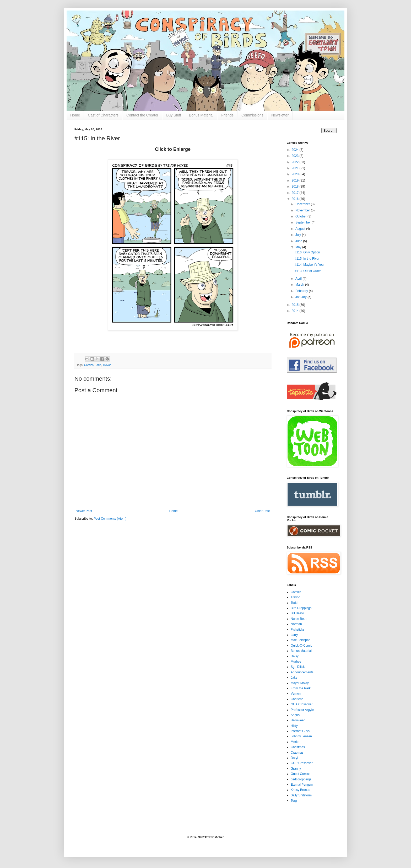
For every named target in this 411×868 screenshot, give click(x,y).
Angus (295, 715)
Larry (294, 635)
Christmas (298, 747)
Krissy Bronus (300, 790)
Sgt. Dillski (298, 667)
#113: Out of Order (308, 271)
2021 (296, 168)
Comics (89, 365)
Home (75, 115)
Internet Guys (300, 731)
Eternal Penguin (302, 785)
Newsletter (280, 115)
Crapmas (297, 753)
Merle (295, 742)
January (301, 297)
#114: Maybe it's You (309, 265)
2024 (296, 150)
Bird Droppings (301, 608)
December (303, 204)
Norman (296, 624)
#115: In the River (307, 259)
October (301, 216)
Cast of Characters (103, 115)
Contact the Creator (142, 115)
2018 (296, 187)
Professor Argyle (302, 710)
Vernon (296, 694)
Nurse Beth (299, 619)
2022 (296, 162)
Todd (98, 365)
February (302, 291)
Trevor (107, 365)
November (303, 210)
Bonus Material (201, 115)
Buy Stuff (174, 115)
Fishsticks (298, 630)
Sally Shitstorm (301, 795)
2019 (296, 180)
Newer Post (84, 511)
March (300, 285)
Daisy (295, 656)
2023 (296, 156)
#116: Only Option (307, 252)
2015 (296, 305)
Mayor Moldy (300, 683)
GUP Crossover (302, 763)
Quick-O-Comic (301, 646)
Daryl (294, 758)
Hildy (294, 726)
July (299, 235)
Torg (294, 801)
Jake (294, 678)
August (301, 229)
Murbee (296, 662)
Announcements (302, 672)
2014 (296, 311)
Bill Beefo (297, 613)
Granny (296, 769)
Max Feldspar (300, 640)
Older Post (262, 511)
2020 (296, 174)
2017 (296, 193)
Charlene (297, 699)
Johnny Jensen (301, 736)
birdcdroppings (301, 779)
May (299, 247)
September (304, 222)
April (299, 279)
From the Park (301, 688)
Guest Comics (301, 774)
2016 (296, 199)
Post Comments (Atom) (110, 519)
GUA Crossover (302, 704)
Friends (227, 115)
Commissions (252, 115)
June (299, 241)
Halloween (298, 720)
